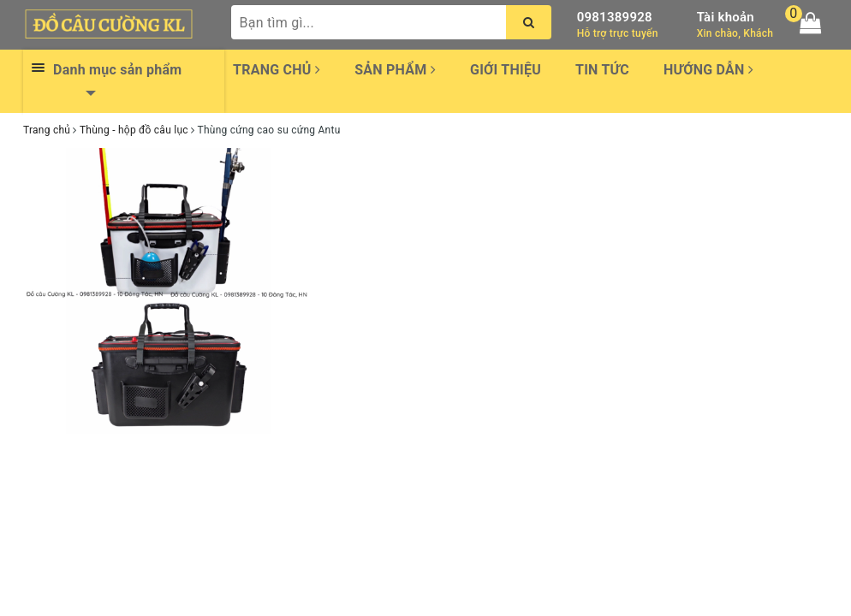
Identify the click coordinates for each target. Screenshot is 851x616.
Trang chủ (277, 70)
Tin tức (602, 70)
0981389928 (615, 17)
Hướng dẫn (708, 70)
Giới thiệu (506, 70)
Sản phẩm (395, 70)
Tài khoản (726, 17)
